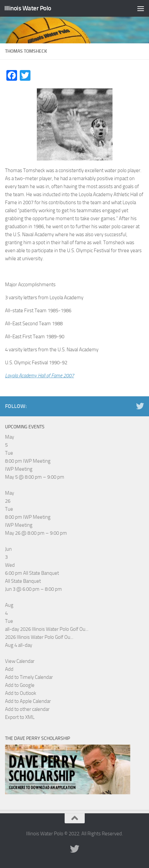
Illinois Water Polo (28, 8)
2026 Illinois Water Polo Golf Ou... (39, 637)
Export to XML (20, 717)
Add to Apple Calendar (28, 701)
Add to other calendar (27, 709)
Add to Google (20, 685)
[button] (9, 669)
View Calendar (20, 661)
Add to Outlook (21, 693)
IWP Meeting (19, 469)
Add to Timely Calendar (29, 677)
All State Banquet (23, 581)
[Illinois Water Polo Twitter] (140, 406)
